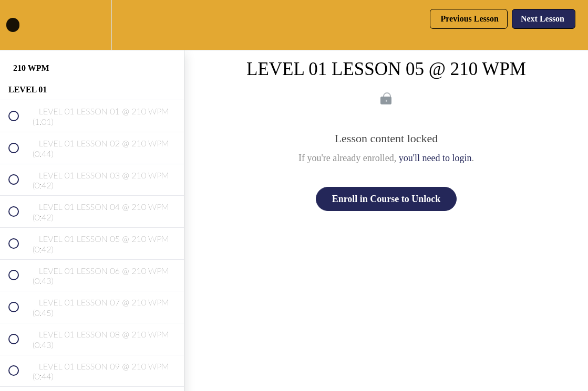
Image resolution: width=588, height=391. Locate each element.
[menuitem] (92, 25)
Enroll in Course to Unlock (386, 199)
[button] (19, 25)
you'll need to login (435, 158)
